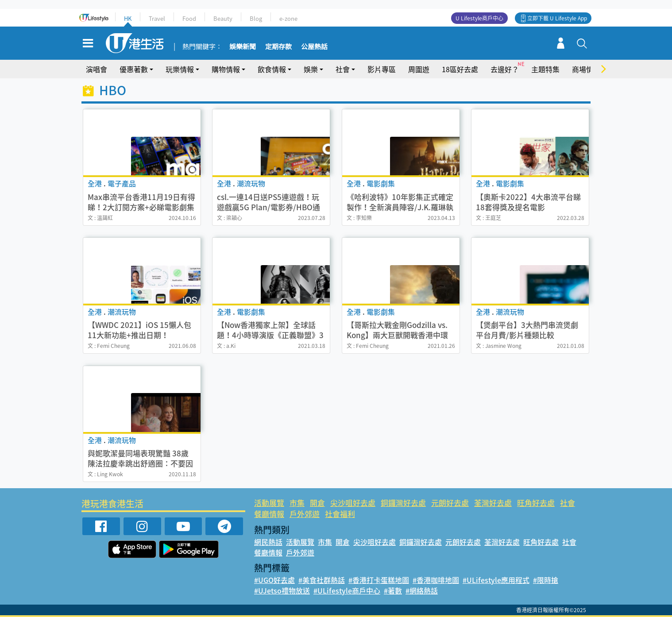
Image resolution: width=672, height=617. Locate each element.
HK (128, 18)
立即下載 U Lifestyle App (557, 18)
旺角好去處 (536, 503)
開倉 (317, 503)
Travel (157, 18)
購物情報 (226, 69)
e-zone (288, 18)
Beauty (223, 18)
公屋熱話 (314, 47)
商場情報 (586, 69)
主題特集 (545, 69)
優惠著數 (134, 69)
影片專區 (382, 69)
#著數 (393, 590)
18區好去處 (460, 69)
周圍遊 (419, 69)
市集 (297, 503)
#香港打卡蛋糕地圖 (379, 580)
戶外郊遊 (305, 514)
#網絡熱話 (422, 590)
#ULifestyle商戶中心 (347, 590)
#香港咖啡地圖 (436, 580)
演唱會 (97, 69)
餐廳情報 (269, 514)
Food (189, 18)
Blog (256, 18)
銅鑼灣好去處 (403, 503)
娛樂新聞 (243, 47)
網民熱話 (268, 542)
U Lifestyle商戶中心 (479, 18)
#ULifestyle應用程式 (496, 580)
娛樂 (311, 69)
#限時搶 (546, 580)
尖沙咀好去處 (353, 503)
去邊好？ (505, 69)
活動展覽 (269, 503)
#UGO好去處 (274, 580)
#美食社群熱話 (322, 580)
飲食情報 (272, 69)
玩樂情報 (180, 69)
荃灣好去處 (493, 503)
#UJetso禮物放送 (282, 590)
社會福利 (340, 514)
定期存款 (278, 47)
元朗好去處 (450, 503)
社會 (343, 69)
